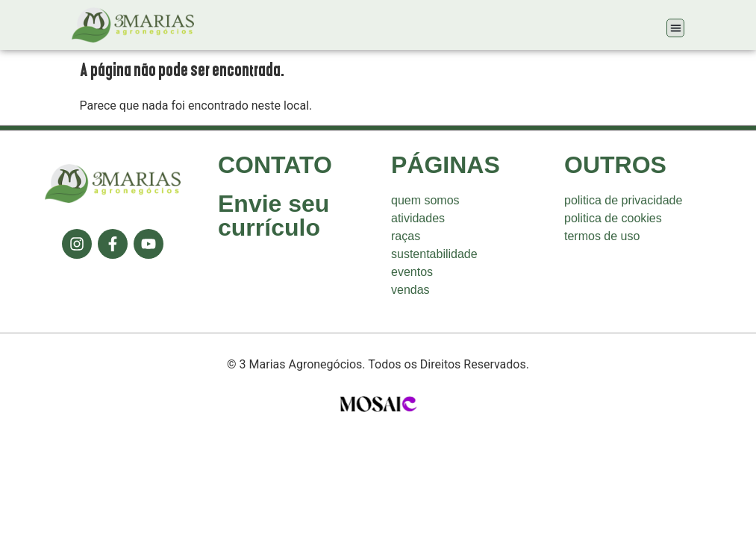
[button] (676, 28)
